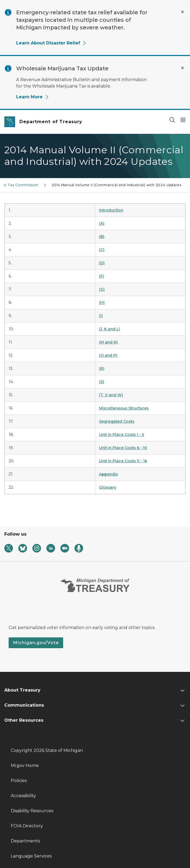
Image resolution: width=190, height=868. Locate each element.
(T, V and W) (111, 395)
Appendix (108, 474)
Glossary (108, 487)
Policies (19, 781)
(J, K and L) (110, 329)
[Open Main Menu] (183, 120)
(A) (102, 223)
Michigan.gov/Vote (36, 643)
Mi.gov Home (25, 765)
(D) (102, 263)
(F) (102, 276)
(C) (102, 250)
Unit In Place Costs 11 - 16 (123, 461)
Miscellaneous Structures (124, 408)
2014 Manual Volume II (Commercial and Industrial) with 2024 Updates (117, 185)
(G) (102, 289)
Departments (25, 841)
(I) (101, 316)
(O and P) (108, 355)
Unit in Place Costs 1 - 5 (122, 435)
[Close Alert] (182, 12)
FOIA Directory (27, 826)
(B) (102, 237)
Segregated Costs (117, 421)
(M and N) (108, 342)
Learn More (33, 97)
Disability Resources (32, 811)
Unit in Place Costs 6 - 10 (123, 448)
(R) (102, 369)
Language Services (31, 856)
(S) (102, 382)
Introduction (111, 210)
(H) (102, 303)
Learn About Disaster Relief (51, 43)
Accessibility (23, 796)
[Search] (172, 120)
